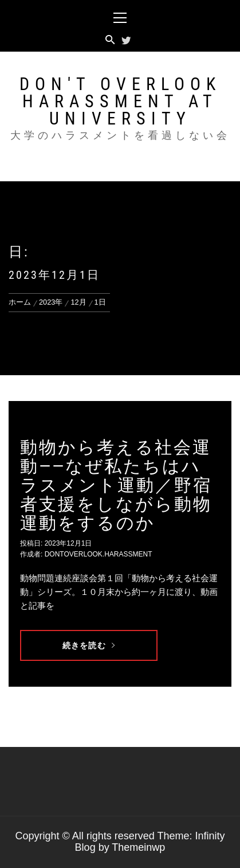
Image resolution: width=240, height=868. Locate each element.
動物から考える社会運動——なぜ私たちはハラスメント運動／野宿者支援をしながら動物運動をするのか (116, 485)
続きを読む (89, 645)
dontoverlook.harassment (99, 554)
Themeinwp (138, 847)
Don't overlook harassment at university (120, 101)
